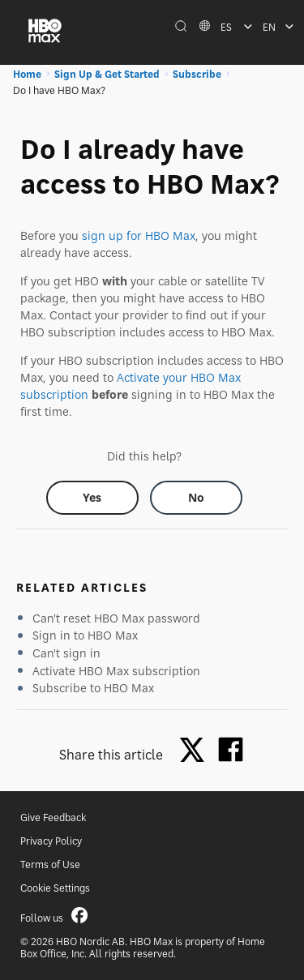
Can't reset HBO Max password (116, 618)
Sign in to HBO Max (85, 635)
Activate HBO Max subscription (116, 671)
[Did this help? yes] (92, 498)
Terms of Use (50, 864)
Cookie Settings (55, 888)
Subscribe (197, 74)
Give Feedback (53, 817)
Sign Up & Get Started (107, 74)
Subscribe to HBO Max (93, 688)
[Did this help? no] (196, 498)
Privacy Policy (51, 841)
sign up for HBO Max (139, 235)
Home (27, 74)
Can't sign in (66, 653)
